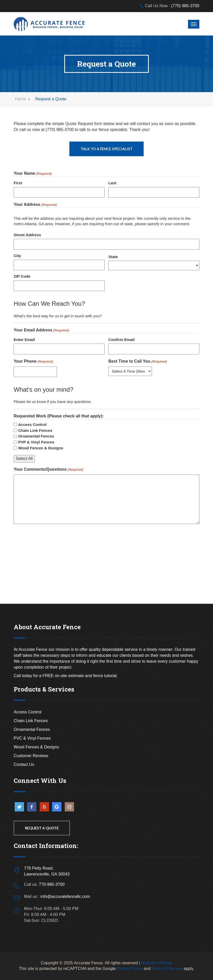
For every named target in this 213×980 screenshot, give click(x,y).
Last (112, 183)
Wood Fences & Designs (41, 448)
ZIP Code (22, 276)
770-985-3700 (52, 884)
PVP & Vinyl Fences (36, 442)
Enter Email (24, 340)
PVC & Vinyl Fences (32, 738)
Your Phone (33, 362)
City (17, 256)
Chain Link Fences (35, 430)
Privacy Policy (130, 969)
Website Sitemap (157, 963)
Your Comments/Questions (48, 470)
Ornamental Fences (36, 436)
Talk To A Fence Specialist (107, 149)
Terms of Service (167, 969)
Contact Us (24, 764)
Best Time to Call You (138, 362)
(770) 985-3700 (185, 6)
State (113, 257)
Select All (24, 458)
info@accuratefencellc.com (65, 896)
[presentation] (53, 540)
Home (21, 99)
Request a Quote (42, 828)
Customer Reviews (31, 756)
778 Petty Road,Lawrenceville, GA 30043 (47, 871)
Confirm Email (121, 340)
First (18, 183)
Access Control (32, 425)
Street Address (27, 235)
